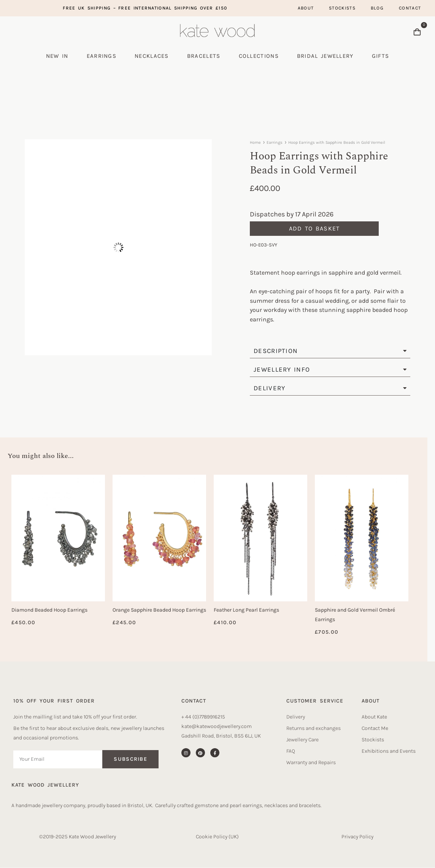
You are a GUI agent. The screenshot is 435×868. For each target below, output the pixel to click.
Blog (377, 8)
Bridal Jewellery (325, 56)
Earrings (102, 56)
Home (255, 142)
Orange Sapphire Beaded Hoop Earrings (159, 610)
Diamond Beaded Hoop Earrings (49, 610)
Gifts (381, 56)
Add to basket (314, 228)
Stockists (342, 8)
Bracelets (204, 56)
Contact (410, 8)
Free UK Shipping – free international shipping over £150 (145, 8)
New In (57, 56)
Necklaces (152, 56)
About (306, 8)
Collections (259, 56)
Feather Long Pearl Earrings (246, 610)
